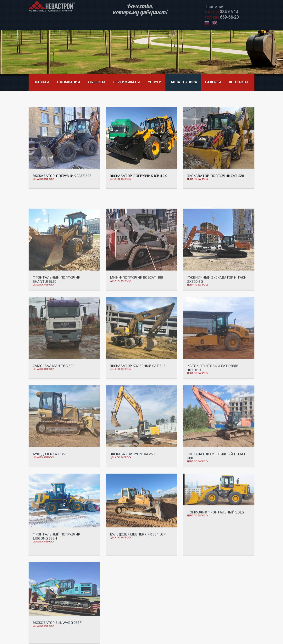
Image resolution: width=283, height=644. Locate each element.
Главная (41, 82)
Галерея (213, 82)
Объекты (97, 82)
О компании (69, 82)
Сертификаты (127, 82)
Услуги (155, 82)
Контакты (239, 82)
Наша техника (183, 82)
